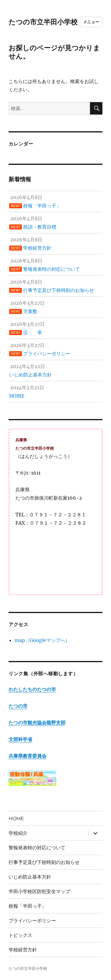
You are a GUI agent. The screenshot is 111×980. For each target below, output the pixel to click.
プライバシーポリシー (32, 921)
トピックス (20, 935)
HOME (16, 819)
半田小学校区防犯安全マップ (39, 891)
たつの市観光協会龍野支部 (37, 723)
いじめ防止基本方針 (30, 877)
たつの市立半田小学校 (43, 22)
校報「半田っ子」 (28, 906)
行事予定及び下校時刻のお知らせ (44, 862)
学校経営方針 (23, 950)
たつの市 (18, 706)
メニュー (91, 22)
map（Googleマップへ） (42, 640)
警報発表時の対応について (37, 848)
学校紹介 (18, 833)
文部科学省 (20, 739)
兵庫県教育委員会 (28, 756)
